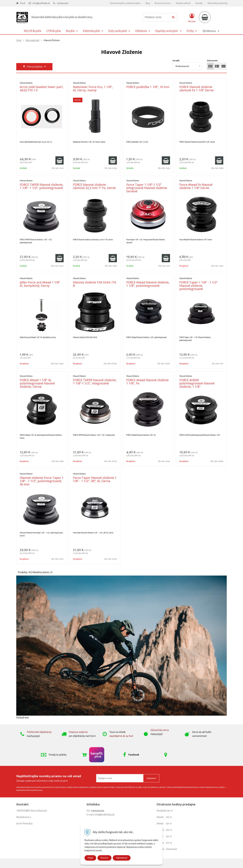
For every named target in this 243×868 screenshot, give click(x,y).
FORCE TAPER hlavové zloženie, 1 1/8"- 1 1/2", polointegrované (42, 186)
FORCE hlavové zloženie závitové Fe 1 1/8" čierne (196, 89)
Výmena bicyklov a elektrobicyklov (125, 3)
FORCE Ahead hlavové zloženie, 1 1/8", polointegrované (148, 284)
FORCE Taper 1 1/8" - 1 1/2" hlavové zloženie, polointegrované (198, 286)
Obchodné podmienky (218, 3)
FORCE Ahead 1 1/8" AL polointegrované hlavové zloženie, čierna (37, 383)
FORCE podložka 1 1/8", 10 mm (148, 87)
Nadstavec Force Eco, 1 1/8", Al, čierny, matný (93, 89)
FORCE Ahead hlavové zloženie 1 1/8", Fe (147, 382)
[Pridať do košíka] (60, 160)
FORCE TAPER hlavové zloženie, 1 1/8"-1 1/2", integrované (95, 382)
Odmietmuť (122, 858)
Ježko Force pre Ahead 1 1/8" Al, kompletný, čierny (40, 284)
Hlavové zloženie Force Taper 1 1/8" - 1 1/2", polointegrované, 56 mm (42, 481)
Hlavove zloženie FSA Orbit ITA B (95, 284)
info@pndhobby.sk (41, 3)
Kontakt (199, 3)
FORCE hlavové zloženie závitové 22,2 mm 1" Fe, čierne (94, 186)
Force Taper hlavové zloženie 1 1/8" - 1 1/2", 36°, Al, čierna (95, 479)
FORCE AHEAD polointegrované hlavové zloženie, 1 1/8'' (197, 383)
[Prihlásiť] (192, 18)
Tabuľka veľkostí (183, 3)
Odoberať (151, 778)
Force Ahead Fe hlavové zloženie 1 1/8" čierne (196, 186)
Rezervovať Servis (163, 3)
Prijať (90, 858)
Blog (148, 3)
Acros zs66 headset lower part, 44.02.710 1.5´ (42, 89)
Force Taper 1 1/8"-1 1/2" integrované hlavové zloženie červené (147, 188)
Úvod (23, 3)
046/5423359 (63, 3)
